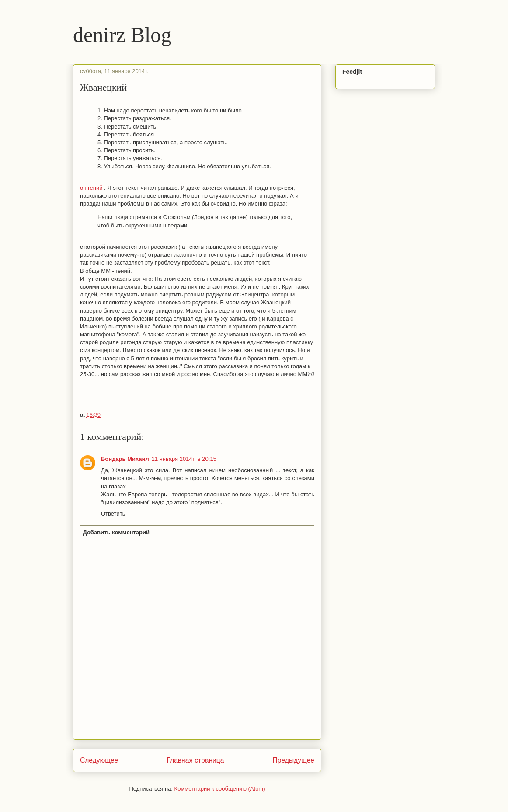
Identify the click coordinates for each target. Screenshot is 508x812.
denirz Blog (122, 35)
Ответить (113, 514)
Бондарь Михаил (125, 459)
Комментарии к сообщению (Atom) (220, 789)
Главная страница (195, 760)
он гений (92, 188)
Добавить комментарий (117, 532)
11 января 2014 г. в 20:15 (184, 459)
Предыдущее (294, 760)
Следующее (99, 760)
